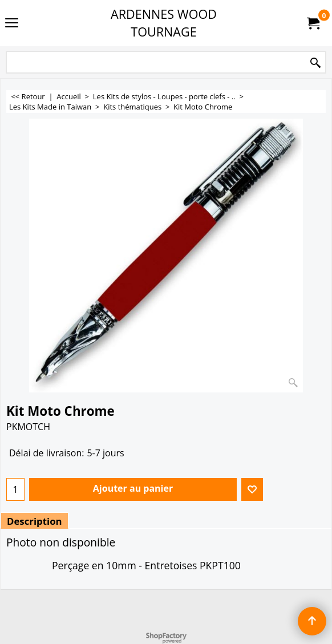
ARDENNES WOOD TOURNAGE (164, 23)
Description (35, 521)
